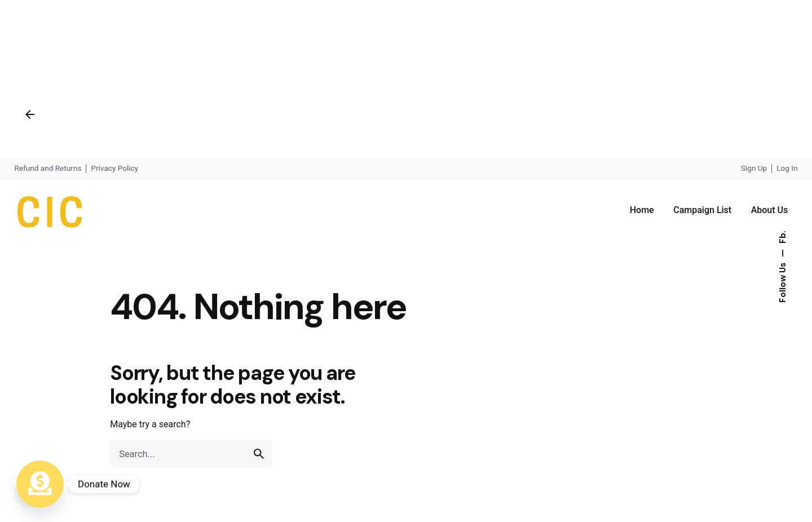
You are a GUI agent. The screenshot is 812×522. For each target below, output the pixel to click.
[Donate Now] (40, 484)
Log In (787, 168)
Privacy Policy (114, 168)
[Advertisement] (338, 79)
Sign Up (754, 168)
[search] (259, 454)
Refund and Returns (48, 168)
